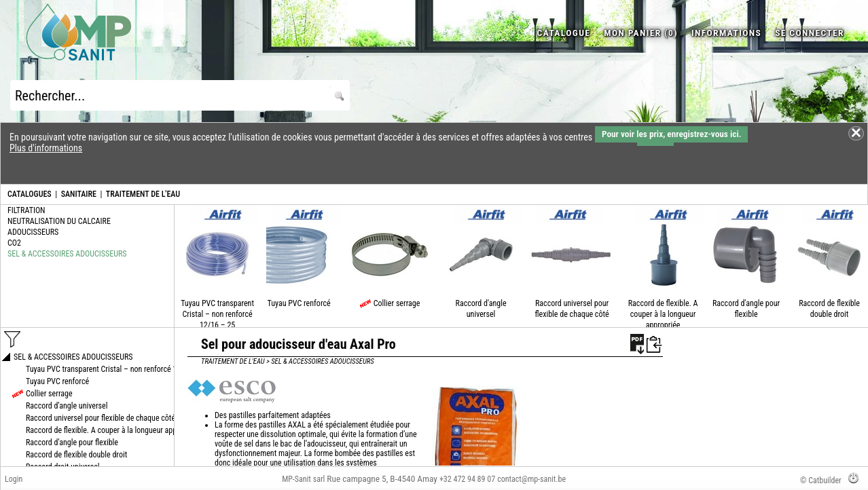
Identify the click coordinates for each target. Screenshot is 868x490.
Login (14, 479)
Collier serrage (397, 303)
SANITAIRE (79, 194)
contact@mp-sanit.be (531, 479)
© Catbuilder (821, 480)
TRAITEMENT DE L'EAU (143, 194)
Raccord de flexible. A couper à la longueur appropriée (663, 314)
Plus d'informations (46, 148)
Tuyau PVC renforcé (299, 303)
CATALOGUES (30, 194)
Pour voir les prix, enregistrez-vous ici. (671, 134)
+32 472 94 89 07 (467, 479)
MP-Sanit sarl (303, 479)
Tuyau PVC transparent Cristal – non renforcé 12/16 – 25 (217, 314)
